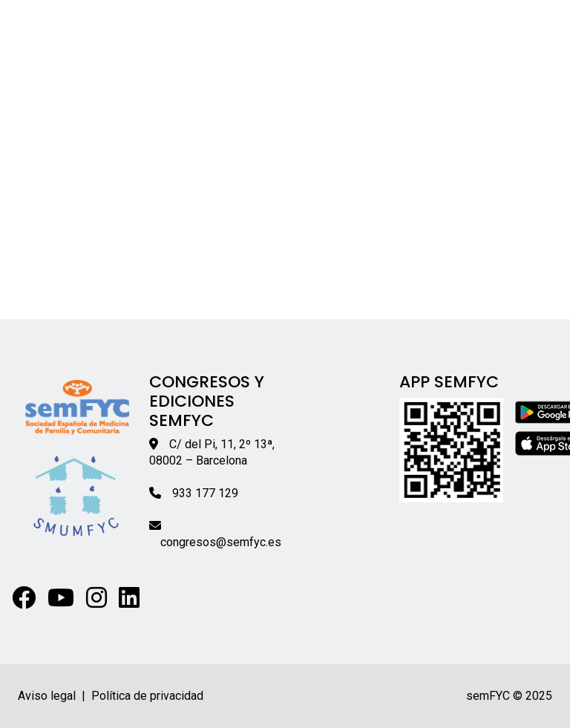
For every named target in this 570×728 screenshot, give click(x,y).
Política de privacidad (147, 696)
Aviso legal (47, 696)
